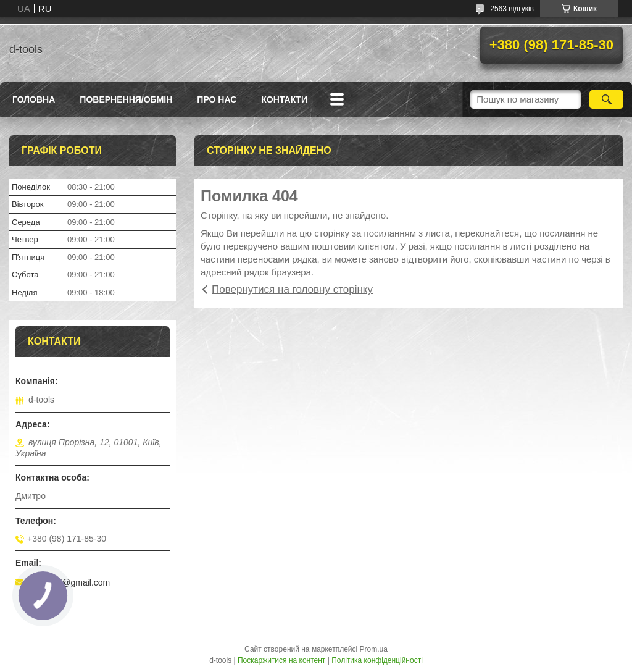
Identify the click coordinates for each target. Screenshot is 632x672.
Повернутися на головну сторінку (292, 289)
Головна (34, 99)
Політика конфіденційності (377, 660)
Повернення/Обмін (126, 99)
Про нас (217, 99)
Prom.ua (374, 649)
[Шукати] (606, 99)
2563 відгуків (512, 9)
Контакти (284, 99)
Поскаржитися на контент (281, 660)
